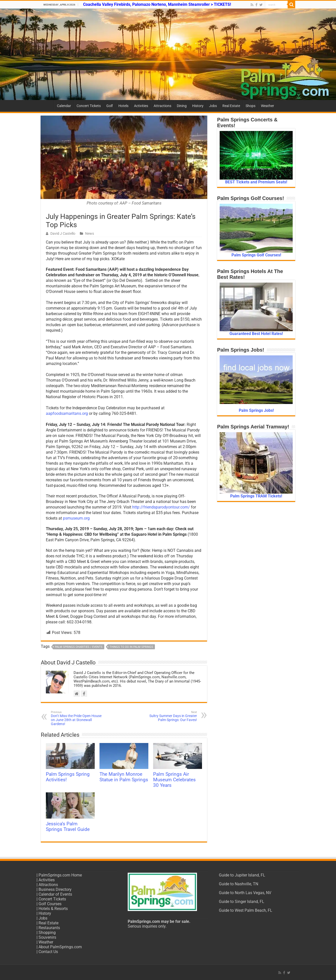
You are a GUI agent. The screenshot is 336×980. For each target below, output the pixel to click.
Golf (110, 106)
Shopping (47, 933)
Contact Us (48, 952)
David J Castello (63, 233)
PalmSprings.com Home (60, 875)
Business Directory (55, 889)
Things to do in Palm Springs (131, 647)
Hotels (123, 106)
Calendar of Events (55, 894)
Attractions (162, 106)
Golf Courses (50, 904)
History (198, 106)
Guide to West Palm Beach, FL (246, 910)
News (90, 233)
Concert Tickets (89, 106)
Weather (267, 106)
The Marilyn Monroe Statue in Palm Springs (124, 777)
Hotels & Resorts (53, 909)
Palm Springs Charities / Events (79, 647)
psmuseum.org (76, 518)
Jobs (213, 106)
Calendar (64, 106)
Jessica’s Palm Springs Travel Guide (68, 827)
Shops (250, 106)
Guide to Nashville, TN (239, 884)
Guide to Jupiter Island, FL (242, 875)
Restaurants (49, 928)
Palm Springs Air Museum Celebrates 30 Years (174, 780)
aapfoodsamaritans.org (67, 413)
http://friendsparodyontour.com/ (161, 507)
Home (47, 105)
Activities (141, 106)
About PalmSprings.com (60, 947)
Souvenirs (47, 937)
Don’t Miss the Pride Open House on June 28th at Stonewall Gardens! (77, 718)
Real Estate (231, 106)
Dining (182, 106)
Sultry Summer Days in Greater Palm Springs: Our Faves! (171, 716)
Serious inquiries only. (147, 926)
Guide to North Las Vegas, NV (245, 893)
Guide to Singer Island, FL (242, 902)
